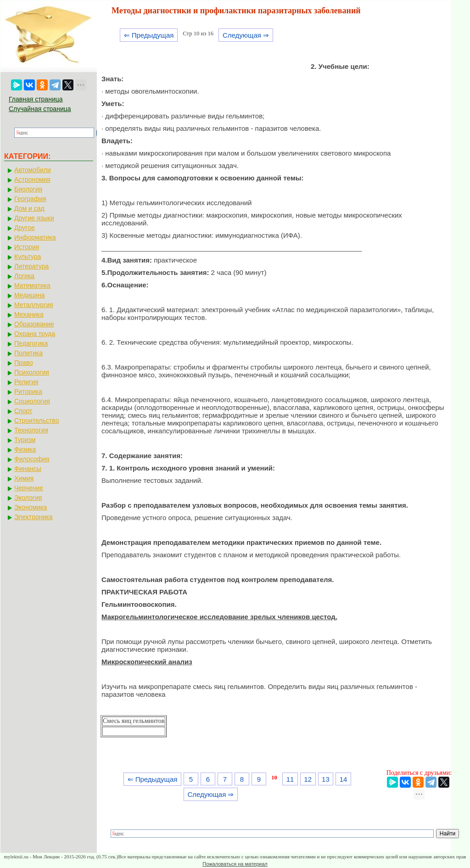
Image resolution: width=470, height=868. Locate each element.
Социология (32, 401)
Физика (25, 449)
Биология (28, 189)
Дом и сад (29, 208)
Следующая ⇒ (246, 35)
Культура (28, 257)
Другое (24, 228)
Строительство (36, 420)
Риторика (28, 392)
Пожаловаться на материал (235, 864)
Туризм (25, 440)
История (27, 247)
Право (24, 363)
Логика (24, 276)
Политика (28, 353)
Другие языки (34, 218)
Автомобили (33, 170)
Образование (34, 324)
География (30, 199)
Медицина (30, 295)
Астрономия (32, 179)
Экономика (31, 507)
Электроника (34, 517)
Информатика (35, 237)
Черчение (29, 488)
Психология (32, 372)
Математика (32, 286)
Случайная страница (40, 109)
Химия (24, 478)
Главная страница (36, 99)
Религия (26, 382)
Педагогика (31, 343)
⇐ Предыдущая (149, 35)
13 (326, 779)
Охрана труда (35, 334)
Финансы (28, 469)
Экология (28, 498)
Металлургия (34, 305)
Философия (32, 459)
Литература (31, 266)
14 (344, 779)
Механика (29, 314)
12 (308, 779)
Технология (31, 430)
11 (290, 779)
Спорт (23, 411)
